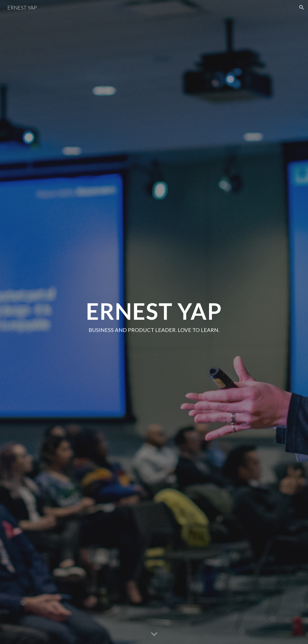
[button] (302, 7)
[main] (154, 322)
